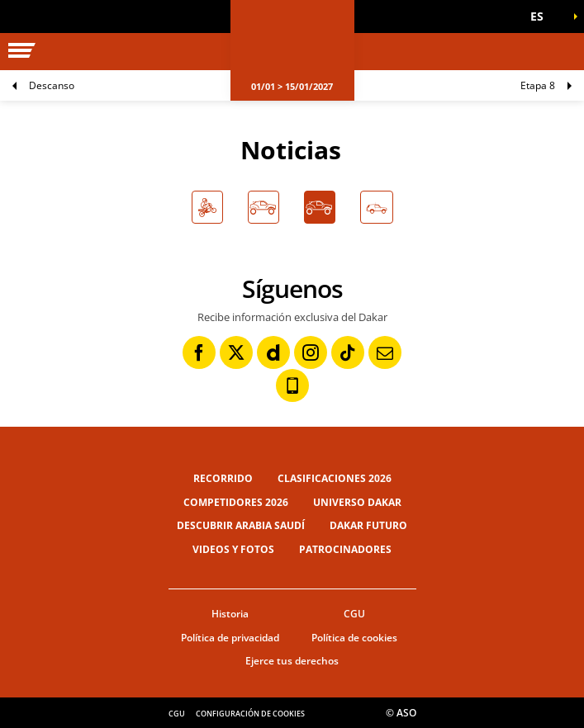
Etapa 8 (538, 85)
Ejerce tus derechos (292, 661)
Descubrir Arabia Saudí (241, 525)
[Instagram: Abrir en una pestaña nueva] (311, 352)
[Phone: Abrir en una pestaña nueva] (292, 385)
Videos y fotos (233, 549)
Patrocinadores (345, 549)
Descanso (52, 85)
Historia (230, 614)
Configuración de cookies (250, 714)
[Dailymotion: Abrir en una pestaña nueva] (273, 352)
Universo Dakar (357, 502)
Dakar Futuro (368, 525)
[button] (543, 17)
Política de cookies (354, 638)
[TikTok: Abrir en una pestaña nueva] (348, 352)
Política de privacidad (230, 638)
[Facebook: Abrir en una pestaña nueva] (199, 352)
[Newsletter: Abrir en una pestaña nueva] (385, 352)
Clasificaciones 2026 (335, 478)
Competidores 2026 (236, 502)
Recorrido (223, 478)
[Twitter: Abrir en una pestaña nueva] (236, 352)
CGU (354, 614)
